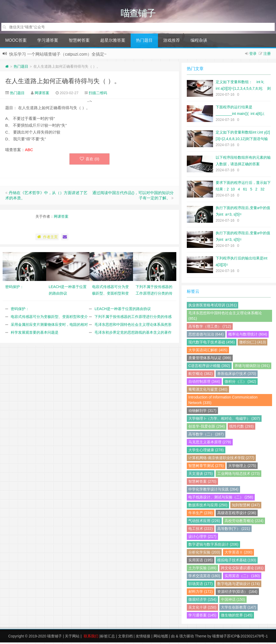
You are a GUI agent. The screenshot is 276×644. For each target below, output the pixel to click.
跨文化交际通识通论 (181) (242, 570)
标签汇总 (108, 638)
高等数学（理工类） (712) (210, 328)
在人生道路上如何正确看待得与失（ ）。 (63, 83)
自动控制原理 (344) (204, 383)
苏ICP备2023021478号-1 (247, 638)
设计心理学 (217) (202, 538)
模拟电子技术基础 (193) (237, 562)
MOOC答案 (16, 42)
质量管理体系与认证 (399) (210, 359)
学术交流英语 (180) (204, 577)
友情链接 (143, 638)
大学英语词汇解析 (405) (208, 352)
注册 (267, 55)
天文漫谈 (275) (201, 475)
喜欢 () (90, 160)
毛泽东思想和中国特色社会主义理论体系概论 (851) (225, 317)
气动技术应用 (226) (204, 522)
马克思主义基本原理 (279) (210, 444)
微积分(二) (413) (253, 344)
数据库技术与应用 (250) (208, 507)
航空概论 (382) (201, 375)
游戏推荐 (172, 42)
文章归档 (125, 638)
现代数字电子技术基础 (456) (212, 344)
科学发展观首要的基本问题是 (35, 334)
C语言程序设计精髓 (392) (209, 367)
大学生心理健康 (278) (206, 451)
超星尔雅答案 (113, 42)
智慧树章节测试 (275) (206, 467)
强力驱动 (187, 638)
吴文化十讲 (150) (202, 609)
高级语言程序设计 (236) (237, 514)
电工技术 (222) (201, 530)
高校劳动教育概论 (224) (244, 522)
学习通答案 (48, 42)
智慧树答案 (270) (202, 483)
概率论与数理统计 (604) (248, 336)
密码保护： (20, 310)
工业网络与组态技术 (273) (239, 475)
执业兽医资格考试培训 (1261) (213, 307)
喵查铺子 (55, 638)
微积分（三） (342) (240, 383)
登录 (253, 55)
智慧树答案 (79, 42)
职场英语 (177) (201, 585)
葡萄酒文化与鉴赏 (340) (208, 391)
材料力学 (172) (201, 593)
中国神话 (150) (233, 601)
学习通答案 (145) (202, 617)
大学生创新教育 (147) (239, 609)
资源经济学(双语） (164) (237, 593)
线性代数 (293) (242, 428)
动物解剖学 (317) (202, 412)
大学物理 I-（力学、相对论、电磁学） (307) (224, 420)
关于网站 (72, 638)
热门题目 (144, 42)
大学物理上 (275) (242, 467)
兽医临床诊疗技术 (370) (237, 375)
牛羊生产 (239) (201, 514)
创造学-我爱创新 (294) (207, 428)
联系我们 (91, 638)
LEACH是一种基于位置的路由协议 (123, 310)
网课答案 (42, 94)
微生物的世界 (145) (237, 617)
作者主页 (47, 238)
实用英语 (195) (201, 562)
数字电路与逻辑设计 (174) (239, 585)
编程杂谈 (199, 42)
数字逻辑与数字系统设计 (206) (213, 546)
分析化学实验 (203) (204, 554)
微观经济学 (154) (202, 601)
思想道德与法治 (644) (206, 336)
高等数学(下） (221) (234, 530)
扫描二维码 (98, 94)
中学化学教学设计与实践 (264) (213, 491)
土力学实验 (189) (202, 570)
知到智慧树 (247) (246, 507)
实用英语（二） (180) (242, 577)
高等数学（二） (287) (206, 436)
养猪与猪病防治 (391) (252, 367)
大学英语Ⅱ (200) (239, 554)
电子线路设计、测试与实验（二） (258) (221, 499)
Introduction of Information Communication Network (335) (223, 401)
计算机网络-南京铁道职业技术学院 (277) (221, 459)
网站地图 (161, 638)
